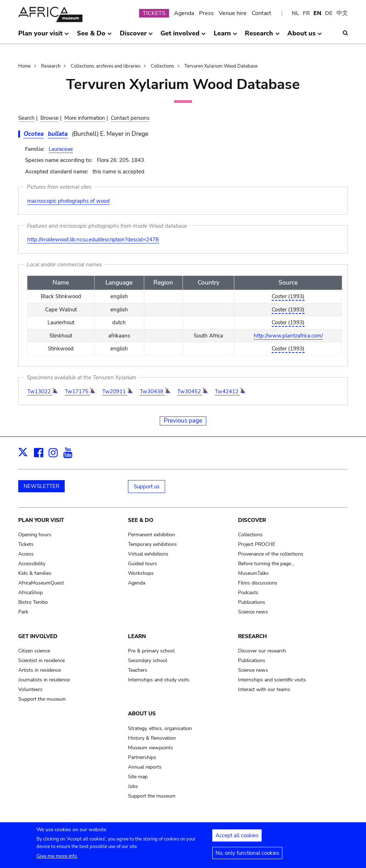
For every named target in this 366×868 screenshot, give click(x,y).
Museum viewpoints (150, 748)
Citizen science (34, 651)
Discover (252, 520)
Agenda (184, 13)
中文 (342, 13)
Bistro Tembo (33, 602)
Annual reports (145, 767)
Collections (162, 66)
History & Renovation (152, 738)
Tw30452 (190, 391)
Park (23, 612)
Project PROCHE (257, 544)
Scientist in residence (41, 660)
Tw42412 (227, 391)
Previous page (183, 421)
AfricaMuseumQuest (41, 583)
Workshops (141, 573)
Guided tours (142, 564)
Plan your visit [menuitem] (44, 36)
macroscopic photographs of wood (68, 201)
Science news (253, 612)
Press (206, 13)
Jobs (133, 786)
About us (142, 714)
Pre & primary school (151, 651)
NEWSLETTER (41, 486)
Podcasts (248, 593)
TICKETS (154, 13)
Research (51, 66)
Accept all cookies (237, 838)
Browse (50, 118)
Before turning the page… (266, 564)
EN (317, 13)
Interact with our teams (264, 689)
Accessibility (32, 564)
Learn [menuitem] (226, 36)
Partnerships (142, 757)
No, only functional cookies (247, 855)
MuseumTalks (253, 573)
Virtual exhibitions (148, 554)
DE (329, 13)
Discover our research (262, 651)
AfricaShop (31, 593)
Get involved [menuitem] (183, 36)
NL (295, 13)
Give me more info (57, 858)
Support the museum (42, 699)
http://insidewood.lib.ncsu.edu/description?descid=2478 (93, 240)
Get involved (38, 636)
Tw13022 (40, 391)
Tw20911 (115, 391)
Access (26, 554)
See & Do (141, 520)
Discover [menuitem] (136, 36)
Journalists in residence (44, 680)
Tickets (26, 544)
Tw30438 (152, 391)
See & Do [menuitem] (94, 36)
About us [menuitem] (305, 36)
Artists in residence (39, 670)
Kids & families (35, 573)
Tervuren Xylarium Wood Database (221, 66)
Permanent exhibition (152, 535)
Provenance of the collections (271, 554)
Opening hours (35, 535)
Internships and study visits (159, 680)
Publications (252, 602)
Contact (261, 13)
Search (26, 118)
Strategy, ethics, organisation (160, 728)
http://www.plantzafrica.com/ (288, 336)
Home (24, 66)
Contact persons (130, 118)
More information (85, 118)
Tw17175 (77, 391)
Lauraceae (61, 149)
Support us (147, 487)
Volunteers (30, 689)
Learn (137, 636)
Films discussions (258, 583)
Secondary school (148, 660)
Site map (138, 777)
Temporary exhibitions (152, 544)
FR (306, 13)
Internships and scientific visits (272, 680)
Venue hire (233, 13)
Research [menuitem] (262, 36)
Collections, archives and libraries (106, 66)
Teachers (138, 670)
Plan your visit (41, 520)
